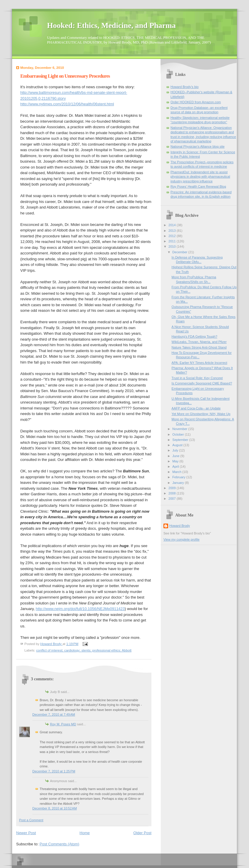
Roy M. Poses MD (63, 724)
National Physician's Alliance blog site (198, 146)
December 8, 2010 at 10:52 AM (55, 808)
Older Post (142, 833)
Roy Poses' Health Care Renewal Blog (198, 186)
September (181, 440)
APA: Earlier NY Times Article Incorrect (199, 363)
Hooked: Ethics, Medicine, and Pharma (111, 25)
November (180, 429)
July (176, 450)
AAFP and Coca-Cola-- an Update (196, 408)
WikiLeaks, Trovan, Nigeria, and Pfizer (199, 342)
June (176, 456)
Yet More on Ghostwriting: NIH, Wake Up (201, 414)
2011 (173, 241)
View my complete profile (182, 539)
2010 (173, 246)
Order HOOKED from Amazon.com (196, 102)
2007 (173, 499)
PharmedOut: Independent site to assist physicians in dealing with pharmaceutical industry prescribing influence (200, 177)
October (178, 434)
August (178, 445)
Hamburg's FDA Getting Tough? (194, 336)
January (178, 483)
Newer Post (26, 833)
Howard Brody (180, 526)
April (176, 467)
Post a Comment (31, 820)
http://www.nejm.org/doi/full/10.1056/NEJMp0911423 (80, 609)
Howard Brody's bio (184, 87)
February (179, 477)
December (180, 252)
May (176, 461)
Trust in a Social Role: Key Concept (197, 378)
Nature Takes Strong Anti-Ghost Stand (199, 347)
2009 (173, 488)
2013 (173, 231)
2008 (173, 493)
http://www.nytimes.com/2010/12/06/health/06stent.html (67, 104)
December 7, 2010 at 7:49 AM (54, 714)
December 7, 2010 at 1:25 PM (54, 771)
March (177, 472)
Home (85, 833)
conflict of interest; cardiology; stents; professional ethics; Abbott (84, 650)
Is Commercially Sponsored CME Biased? (202, 383)
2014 (173, 225)
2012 (173, 236)
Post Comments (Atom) (60, 844)
